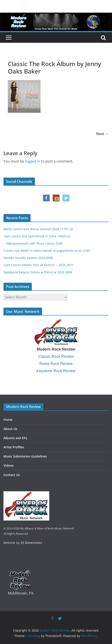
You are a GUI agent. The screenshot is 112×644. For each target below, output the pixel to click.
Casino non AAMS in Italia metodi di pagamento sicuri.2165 (47, 251)
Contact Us (12, 475)
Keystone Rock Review (56, 371)
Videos (8, 465)
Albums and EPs (15, 438)
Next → (102, 134)
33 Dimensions (31, 543)
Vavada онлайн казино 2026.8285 (28, 258)
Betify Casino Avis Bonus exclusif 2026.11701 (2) (38, 229)
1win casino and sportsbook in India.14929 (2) (37, 236)
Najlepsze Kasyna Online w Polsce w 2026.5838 (38, 272)
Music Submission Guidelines (25, 456)
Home (8, 420)
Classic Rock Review (56, 356)
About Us (10, 429)
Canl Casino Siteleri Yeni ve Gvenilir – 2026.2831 (38, 265)
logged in (33, 161)
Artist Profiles (14, 447)
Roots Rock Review (56, 364)
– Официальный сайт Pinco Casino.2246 (33, 243)
